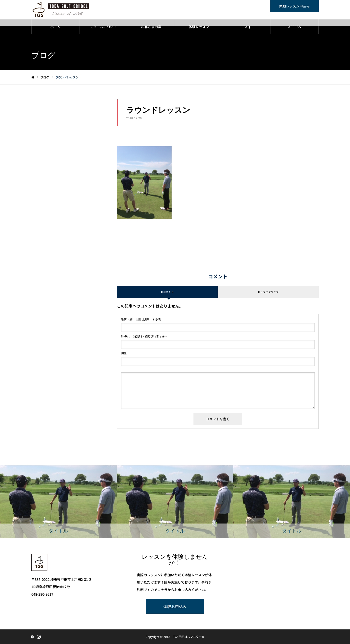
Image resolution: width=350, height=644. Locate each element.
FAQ (247, 27)
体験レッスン (199, 27)
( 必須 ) (142, 319)
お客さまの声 (151, 27)
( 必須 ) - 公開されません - (144, 336)
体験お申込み (175, 606)
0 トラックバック (268, 292)
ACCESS (295, 27)
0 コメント (167, 292)
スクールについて (103, 27)
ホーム (55, 27)
